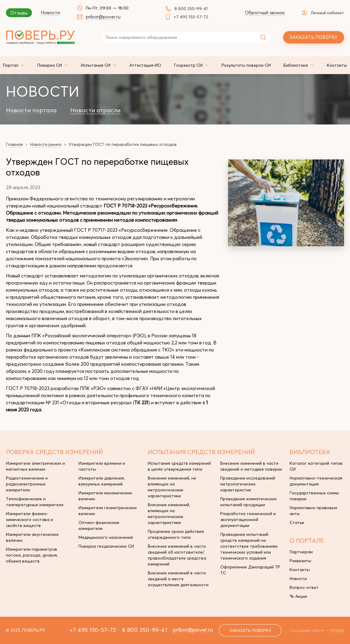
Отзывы (19, 13)
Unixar (337, 630)
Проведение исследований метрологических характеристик (248, 484)
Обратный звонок (265, 12)
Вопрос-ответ (304, 587)
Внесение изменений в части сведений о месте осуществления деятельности (178, 579)
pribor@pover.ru (103, 17)
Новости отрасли (95, 110)
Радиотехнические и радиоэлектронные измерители (27, 484)
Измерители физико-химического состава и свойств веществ (29, 520)
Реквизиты (300, 561)
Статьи (297, 522)
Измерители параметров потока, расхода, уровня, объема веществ (32, 555)
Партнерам (301, 552)
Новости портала (31, 110)
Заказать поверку (313, 37)
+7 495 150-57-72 (191, 17)
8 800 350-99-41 (191, 9)
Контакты (300, 570)
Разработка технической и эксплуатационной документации (248, 520)
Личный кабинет (323, 13)
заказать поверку (250, 630)
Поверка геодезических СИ (106, 546)
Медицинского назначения (106, 537)
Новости (50, 12)
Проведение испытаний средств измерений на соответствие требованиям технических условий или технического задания (249, 546)
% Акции (298, 596)
